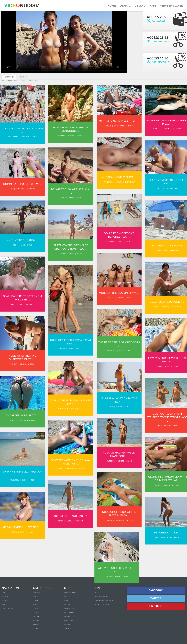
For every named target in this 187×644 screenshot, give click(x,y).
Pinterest (156, 606)
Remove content (103, 605)
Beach (123, 356)
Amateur (109, 126)
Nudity (162, 190)
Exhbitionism (121, 126)
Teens (161, 253)
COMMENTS (23, 77)
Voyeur (160, 129)
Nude (169, 253)
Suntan (65, 199)
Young (72, 256)
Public (81, 136)
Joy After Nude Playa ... (22, 422)
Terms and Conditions (105, 601)
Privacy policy (102, 597)
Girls (34, 137)
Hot (180, 190)
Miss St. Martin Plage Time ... (121, 121)
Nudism (62, 136)
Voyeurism (13, 137)
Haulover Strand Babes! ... (72, 524)
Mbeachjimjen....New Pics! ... (22, 536)
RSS (97, 593)
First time (20, 190)
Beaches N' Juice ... (170, 542)
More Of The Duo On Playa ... (121, 296)
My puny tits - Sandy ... (22, 243)
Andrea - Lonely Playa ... (121, 178)
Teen (80, 199)
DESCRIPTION (9, 77)
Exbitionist (170, 129)
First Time (69, 621)
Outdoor (72, 136)
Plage (73, 199)
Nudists (133, 126)
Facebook (156, 590)
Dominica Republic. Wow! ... (22, 185)
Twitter (156, 598)
